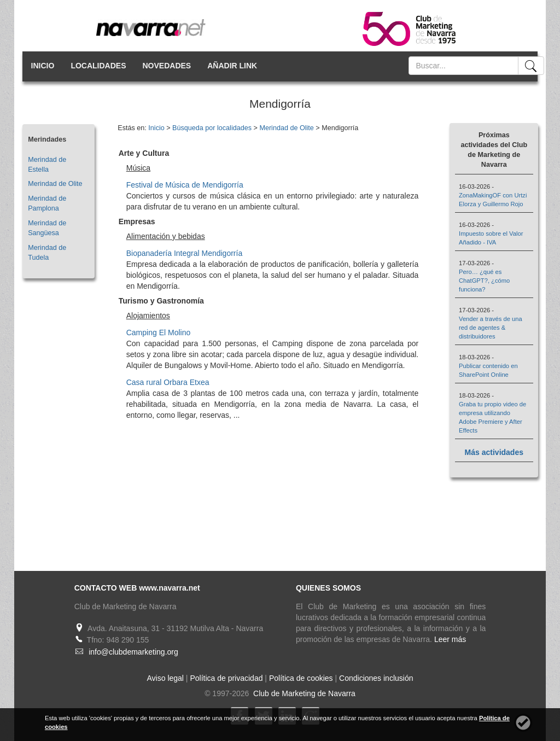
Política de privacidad (226, 678)
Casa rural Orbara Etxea (168, 382)
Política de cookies (301, 678)
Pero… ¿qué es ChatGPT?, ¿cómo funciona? (484, 281)
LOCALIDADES (98, 66)
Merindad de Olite (55, 184)
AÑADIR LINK (232, 66)
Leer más (450, 639)
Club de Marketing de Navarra (303, 693)
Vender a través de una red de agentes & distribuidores (491, 328)
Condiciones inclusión (376, 678)
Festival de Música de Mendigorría (185, 185)
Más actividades (494, 452)
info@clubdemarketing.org (133, 652)
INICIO (43, 66)
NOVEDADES (167, 66)
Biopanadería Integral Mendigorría (184, 253)
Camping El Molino (159, 332)
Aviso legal (165, 678)
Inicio (156, 128)
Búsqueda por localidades (212, 128)
